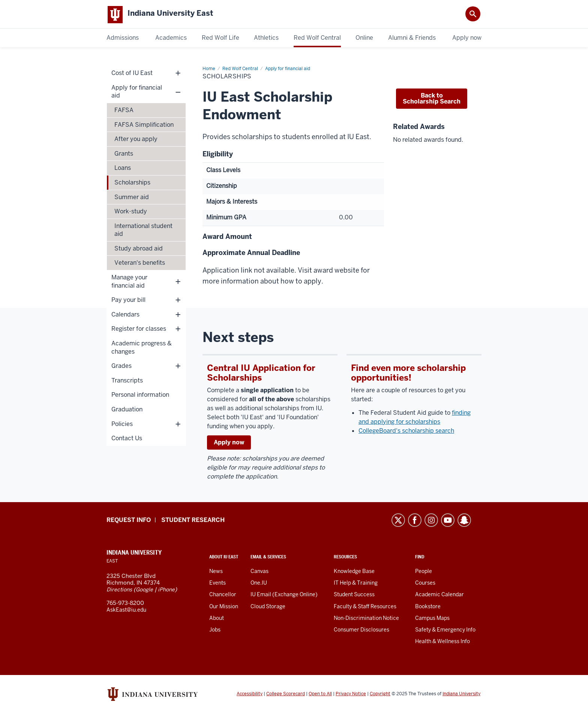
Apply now (229, 444)
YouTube (448, 522)
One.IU (259, 584)
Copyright (380, 695)
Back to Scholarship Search (432, 100)
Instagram (431, 522)
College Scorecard (286, 695)
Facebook (415, 522)
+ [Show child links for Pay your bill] (178, 301)
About (217, 619)
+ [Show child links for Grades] (178, 367)
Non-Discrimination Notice (366, 619)
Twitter (398, 522)
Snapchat (464, 522)
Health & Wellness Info (442, 643)
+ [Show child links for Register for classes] (178, 330)
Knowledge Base (354, 573)
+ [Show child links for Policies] (178, 425)
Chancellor (223, 596)
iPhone (166, 591)
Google (144, 591)
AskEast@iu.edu (126, 611)
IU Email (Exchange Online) (284, 596)
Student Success (354, 596)
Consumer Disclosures (361, 631)
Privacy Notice (351, 695)
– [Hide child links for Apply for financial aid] (178, 93)
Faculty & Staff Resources (365, 608)
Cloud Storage (268, 608)
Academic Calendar (439, 596)
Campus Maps (432, 619)
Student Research (193, 521)
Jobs (215, 631)
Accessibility (250, 695)
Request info (129, 521)
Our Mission (224, 608)
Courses (425, 584)
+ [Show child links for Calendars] (178, 316)
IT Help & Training (356, 584)
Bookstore (428, 608)
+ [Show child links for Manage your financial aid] (178, 283)
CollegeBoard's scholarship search (406, 432)
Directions (119, 591)
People (424, 573)
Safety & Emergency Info (445, 631)
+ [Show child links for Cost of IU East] (178, 74)
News (216, 573)
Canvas (259, 573)
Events (217, 584)
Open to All (320, 695)
